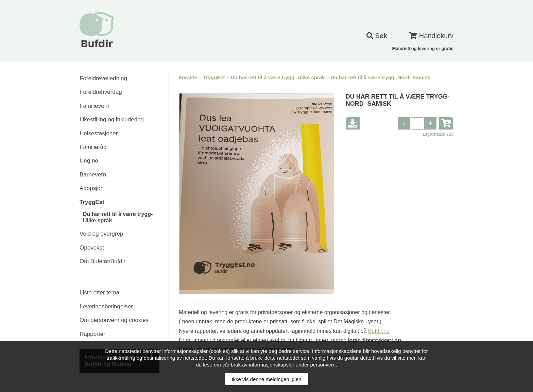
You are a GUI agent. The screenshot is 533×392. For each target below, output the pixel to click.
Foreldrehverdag (101, 92)
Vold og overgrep (101, 234)
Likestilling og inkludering (112, 120)
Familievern (94, 106)
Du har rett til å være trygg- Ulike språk (278, 77)
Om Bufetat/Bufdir (102, 261)
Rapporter (92, 334)
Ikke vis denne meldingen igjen (266, 379)
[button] (430, 123)
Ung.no (89, 161)
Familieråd (93, 147)
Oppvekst (92, 248)
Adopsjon (92, 188)
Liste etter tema (99, 293)
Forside (188, 77)
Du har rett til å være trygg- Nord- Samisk (380, 77)
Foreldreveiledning (103, 78)
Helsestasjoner (99, 133)
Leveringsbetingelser (106, 306)
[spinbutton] (417, 123)
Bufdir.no (379, 331)
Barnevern (93, 175)
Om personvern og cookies (114, 320)
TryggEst (92, 202)
